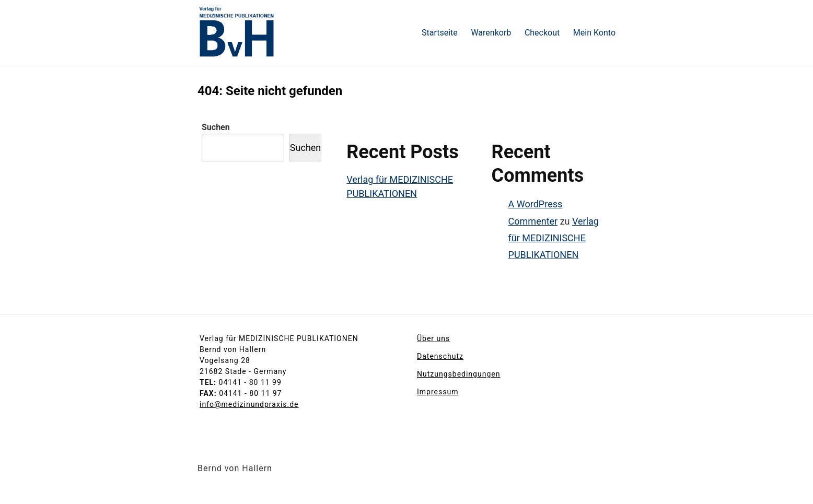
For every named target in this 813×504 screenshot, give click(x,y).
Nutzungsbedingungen (458, 374)
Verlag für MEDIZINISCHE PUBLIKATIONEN (554, 238)
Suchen (216, 127)
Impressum (438, 392)
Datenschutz (440, 356)
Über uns (433, 338)
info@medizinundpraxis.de (249, 404)
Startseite (440, 33)
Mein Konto (594, 33)
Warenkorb (491, 33)
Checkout (542, 33)
